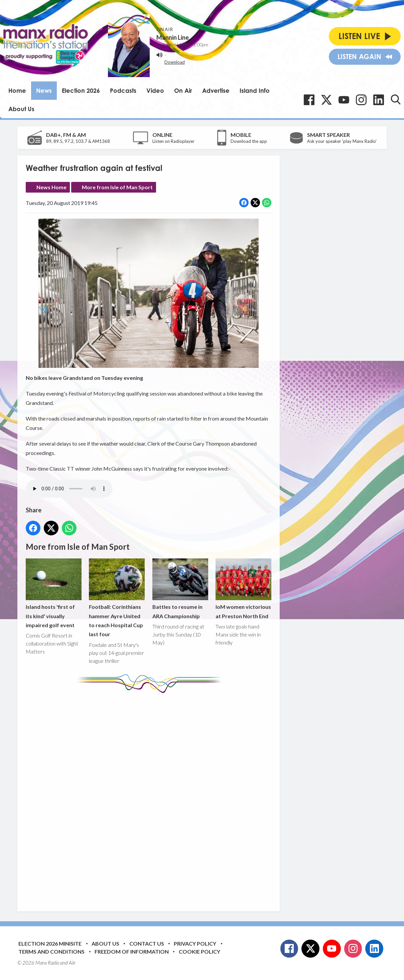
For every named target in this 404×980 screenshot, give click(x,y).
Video (155, 90)
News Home (51, 187)
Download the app (249, 141)
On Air (183, 90)
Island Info (255, 90)
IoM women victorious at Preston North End (243, 589)
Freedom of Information (132, 951)
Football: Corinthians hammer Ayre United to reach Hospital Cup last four (117, 598)
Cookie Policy (199, 951)
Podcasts (123, 90)
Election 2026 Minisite (50, 943)
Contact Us (147, 943)
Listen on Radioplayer (173, 141)
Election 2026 (81, 90)
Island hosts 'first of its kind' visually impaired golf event (54, 593)
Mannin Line (173, 37)
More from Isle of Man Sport (117, 187)
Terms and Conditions (51, 951)
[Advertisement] (151, 797)
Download (175, 62)
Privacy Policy (195, 943)
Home (17, 90)
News (44, 90)
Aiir (72, 963)
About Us (21, 109)
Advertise (216, 90)
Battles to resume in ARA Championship (180, 589)
